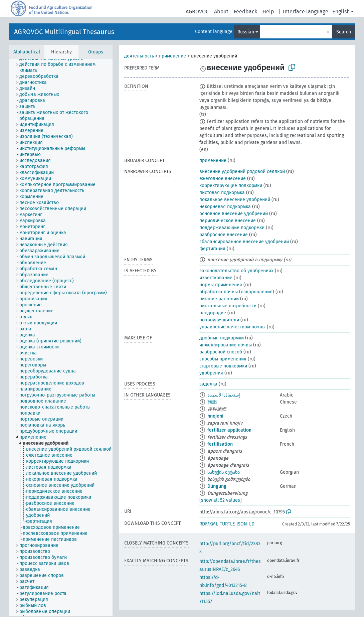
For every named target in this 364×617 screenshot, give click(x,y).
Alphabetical (27, 52)
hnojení (215, 416)
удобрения (211, 373)
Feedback (245, 12)
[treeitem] (69, 67)
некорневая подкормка (225, 207)
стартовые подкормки (223, 366)
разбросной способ (221, 352)
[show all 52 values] (221, 500)
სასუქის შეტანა (224, 472)
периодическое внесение (228, 221)
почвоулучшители (219, 320)
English (341, 12)
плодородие (213, 313)
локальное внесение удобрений (235, 200)
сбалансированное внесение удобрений (244, 242)
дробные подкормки (222, 338)
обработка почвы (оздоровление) (237, 292)
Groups (96, 52)
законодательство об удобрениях (236, 271)
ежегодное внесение (223, 179)
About (221, 12)
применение (172, 56)
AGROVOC (197, 12)
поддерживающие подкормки (232, 228)
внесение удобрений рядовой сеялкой (242, 172)
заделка (208, 384)
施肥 (212, 402)
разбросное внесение (224, 235)
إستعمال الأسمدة (224, 395)
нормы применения (221, 285)
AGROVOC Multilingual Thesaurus (64, 32)
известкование (216, 278)
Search (344, 32)
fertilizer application (229, 430)
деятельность (139, 56)
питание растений (219, 299)
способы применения (223, 359)
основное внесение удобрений (234, 214)
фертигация (212, 249)
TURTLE (227, 524)
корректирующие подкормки (231, 186)
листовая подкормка (222, 193)
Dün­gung (217, 486)
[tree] (61, 338)
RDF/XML (209, 524)
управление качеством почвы (232, 327)
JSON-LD (245, 524)
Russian (246, 32)
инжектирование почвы (226, 345)
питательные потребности (228, 306)
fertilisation (220, 444)
